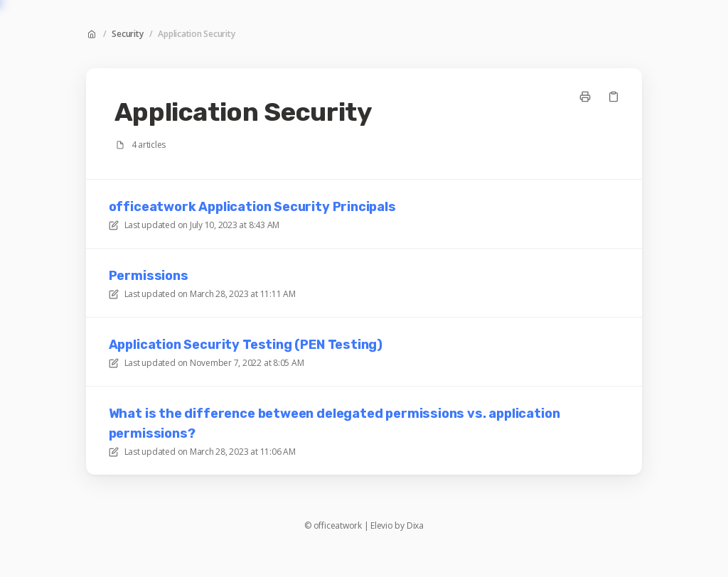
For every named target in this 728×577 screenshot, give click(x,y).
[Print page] (585, 97)
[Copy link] (614, 97)
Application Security (196, 34)
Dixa (415, 526)
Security (127, 34)
